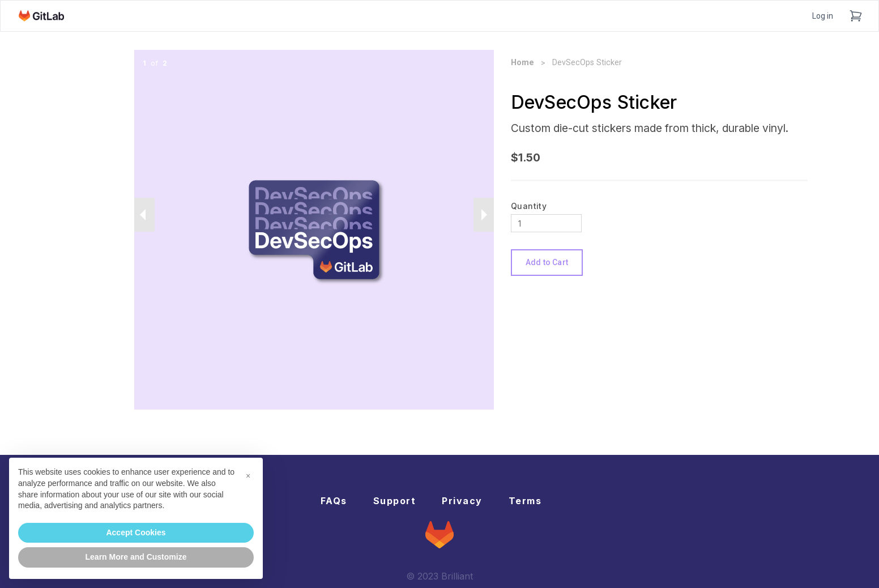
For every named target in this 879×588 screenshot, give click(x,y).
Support (395, 501)
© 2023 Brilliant (439, 576)
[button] (248, 476)
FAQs (334, 501)
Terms (525, 501)
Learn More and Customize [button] (136, 557)
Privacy (462, 501)
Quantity (529, 206)
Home (522, 63)
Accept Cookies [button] (136, 532)
